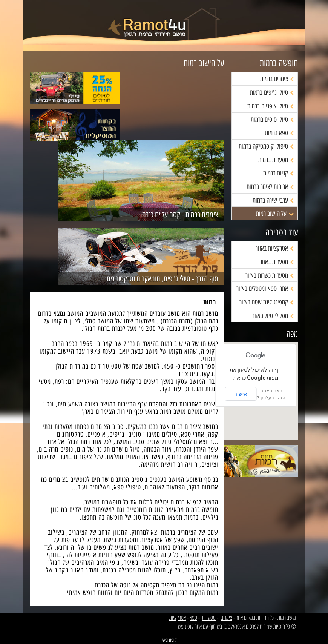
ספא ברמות (279, 133)
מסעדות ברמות (276, 160)
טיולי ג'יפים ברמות (272, 92)
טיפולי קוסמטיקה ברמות (266, 146)
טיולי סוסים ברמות (272, 120)
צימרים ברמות (277, 79)
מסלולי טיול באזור (273, 316)
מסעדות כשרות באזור (270, 275)
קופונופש (170, 640)
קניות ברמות (278, 173)
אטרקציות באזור (275, 248)
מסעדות (209, 618)
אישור (241, 394)
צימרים (226, 618)
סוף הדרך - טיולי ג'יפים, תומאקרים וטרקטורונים (162, 279)
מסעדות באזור (277, 262)
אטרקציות (178, 618)
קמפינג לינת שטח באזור (267, 302)
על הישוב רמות (275, 214)
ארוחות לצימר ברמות (270, 187)
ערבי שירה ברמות (273, 200)
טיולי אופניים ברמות (271, 106)
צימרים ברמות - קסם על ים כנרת (180, 215)
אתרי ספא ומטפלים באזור (265, 289)
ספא (193, 618)
